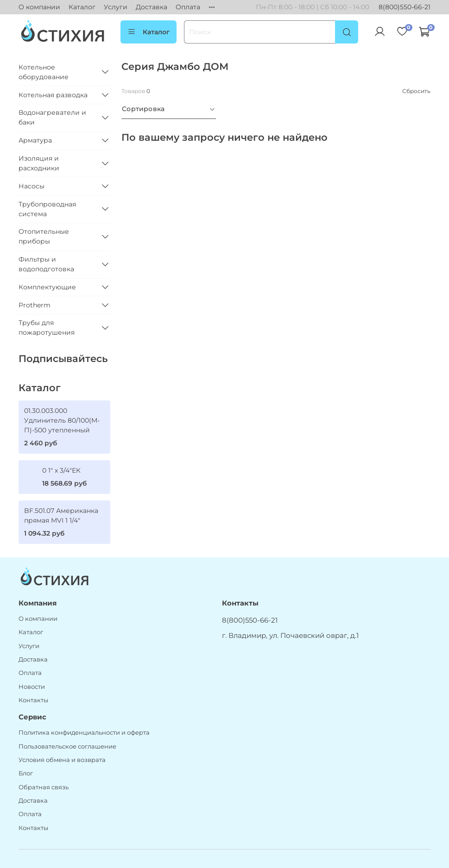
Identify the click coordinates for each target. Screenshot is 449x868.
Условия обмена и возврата (62, 760)
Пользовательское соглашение (67, 746)
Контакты (33, 700)
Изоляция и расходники (39, 163)
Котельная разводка (53, 95)
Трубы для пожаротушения (47, 328)
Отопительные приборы (44, 236)
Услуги (116, 7)
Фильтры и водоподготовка (46, 264)
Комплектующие (47, 287)
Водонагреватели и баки (52, 117)
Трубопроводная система (47, 209)
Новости (32, 687)
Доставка (152, 7)
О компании (39, 7)
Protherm (35, 305)
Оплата (188, 7)
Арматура (35, 140)
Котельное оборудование (44, 72)
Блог (26, 773)
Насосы (32, 186)
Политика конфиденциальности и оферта (84, 733)
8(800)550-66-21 (405, 7)
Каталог (82, 7)
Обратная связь (44, 787)
